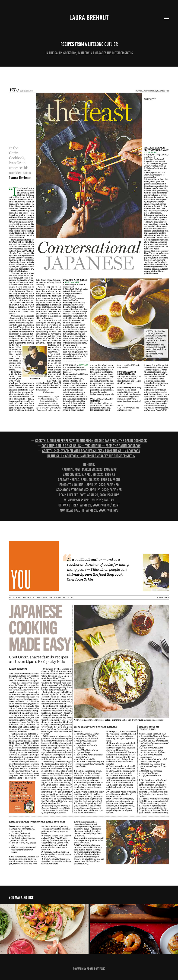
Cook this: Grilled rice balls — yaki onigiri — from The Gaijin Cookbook (91, 446)
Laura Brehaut (89, 18)
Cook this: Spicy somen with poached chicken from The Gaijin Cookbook (91, 451)
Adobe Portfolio (96, 969)
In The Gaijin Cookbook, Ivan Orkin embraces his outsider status (91, 456)
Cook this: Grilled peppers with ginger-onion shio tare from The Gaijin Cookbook (91, 441)
